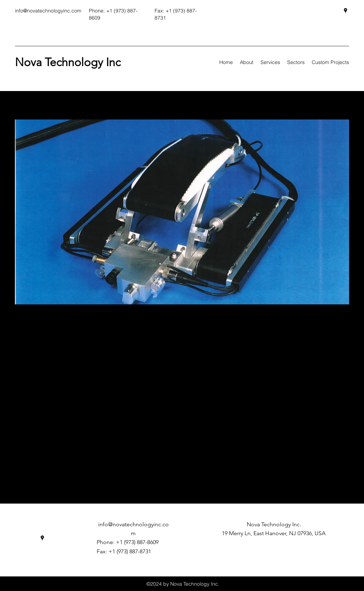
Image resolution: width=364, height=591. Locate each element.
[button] (182, 212)
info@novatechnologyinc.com (48, 11)
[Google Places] (346, 11)
